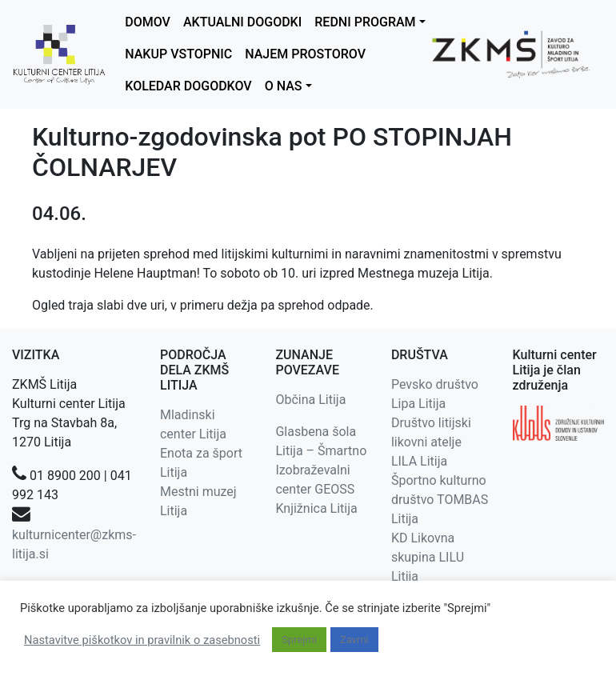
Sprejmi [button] (299, 640)
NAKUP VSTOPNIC (178, 54)
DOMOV (148, 22)
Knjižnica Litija (316, 508)
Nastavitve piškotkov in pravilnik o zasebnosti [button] (142, 640)
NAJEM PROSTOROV (305, 54)
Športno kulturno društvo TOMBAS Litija (440, 500)
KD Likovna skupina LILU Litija (428, 557)
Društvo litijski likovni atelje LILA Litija (431, 442)
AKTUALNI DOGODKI (242, 22)
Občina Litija (310, 400)
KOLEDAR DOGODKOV (188, 86)
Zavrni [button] (354, 640)
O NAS (284, 86)
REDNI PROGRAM (365, 22)
